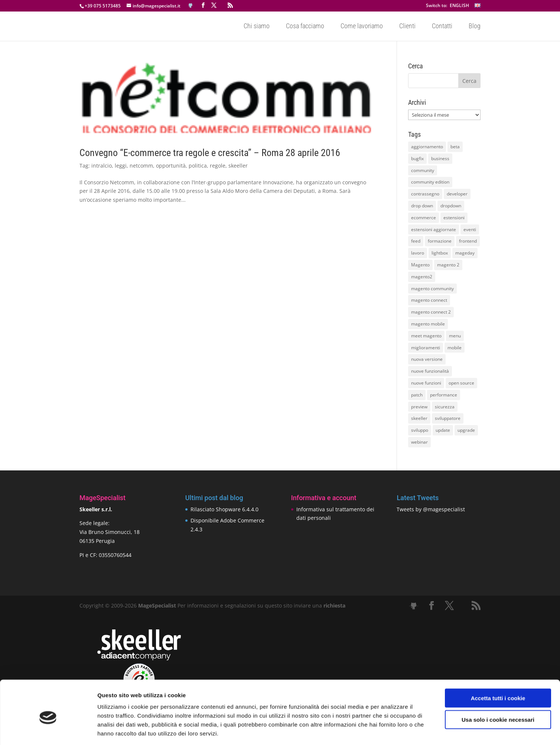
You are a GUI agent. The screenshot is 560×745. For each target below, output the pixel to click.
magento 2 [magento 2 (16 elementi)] (448, 265)
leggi (121, 166)
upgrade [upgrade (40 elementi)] (466, 430)
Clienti (407, 27)
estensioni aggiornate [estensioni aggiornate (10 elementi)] (434, 229)
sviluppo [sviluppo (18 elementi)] (420, 430)
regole (218, 166)
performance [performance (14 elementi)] (444, 395)
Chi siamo (257, 27)
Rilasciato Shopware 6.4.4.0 (224, 509)
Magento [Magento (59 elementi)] (420, 265)
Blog (475, 27)
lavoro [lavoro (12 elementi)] (418, 253)
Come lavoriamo (362, 27)
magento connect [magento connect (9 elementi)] (429, 300)
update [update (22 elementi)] (443, 430)
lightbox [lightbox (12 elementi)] (440, 253)
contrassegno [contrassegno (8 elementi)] (425, 194)
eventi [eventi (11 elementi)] (470, 229)
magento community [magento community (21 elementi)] (432, 289)
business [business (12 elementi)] (440, 158)
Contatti (442, 27)
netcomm (141, 166)
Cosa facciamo (305, 27)
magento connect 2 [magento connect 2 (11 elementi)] (431, 312)
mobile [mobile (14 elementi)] (455, 348)
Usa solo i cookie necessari (498, 687)
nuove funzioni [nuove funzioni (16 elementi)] (426, 383)
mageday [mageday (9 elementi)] (465, 253)
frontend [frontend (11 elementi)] (468, 241)
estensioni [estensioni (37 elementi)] (454, 218)
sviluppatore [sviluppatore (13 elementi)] (448, 418)
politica (198, 166)
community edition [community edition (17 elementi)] (430, 182)
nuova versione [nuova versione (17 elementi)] (427, 359)
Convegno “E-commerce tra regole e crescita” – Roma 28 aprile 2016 (210, 153)
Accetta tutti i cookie (498, 665)
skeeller (238, 166)
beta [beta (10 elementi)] (455, 147)
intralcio (102, 166)
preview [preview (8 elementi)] (419, 407)
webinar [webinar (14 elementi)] (419, 442)
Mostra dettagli (391, 730)
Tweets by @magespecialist (431, 509)
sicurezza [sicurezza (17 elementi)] (445, 407)
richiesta (334, 605)
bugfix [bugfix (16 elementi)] (417, 158)
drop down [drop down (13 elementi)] (422, 206)
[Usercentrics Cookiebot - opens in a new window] (48, 731)
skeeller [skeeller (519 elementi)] (419, 418)
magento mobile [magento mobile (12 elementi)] (428, 324)
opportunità (171, 166)
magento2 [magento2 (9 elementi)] (422, 277)
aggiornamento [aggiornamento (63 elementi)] (427, 147)
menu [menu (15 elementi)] (455, 336)
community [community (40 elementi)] (423, 170)
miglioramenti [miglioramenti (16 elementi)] (426, 348)
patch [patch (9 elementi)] (417, 395)
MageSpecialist (157, 605)
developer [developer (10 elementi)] (457, 194)
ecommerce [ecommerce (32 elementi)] (424, 218)
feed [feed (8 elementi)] (416, 241)
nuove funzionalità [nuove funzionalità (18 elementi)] (430, 371)
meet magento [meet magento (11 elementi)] (426, 336)
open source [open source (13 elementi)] (461, 383)
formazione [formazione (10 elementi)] (440, 241)
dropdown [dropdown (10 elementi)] (451, 206)
